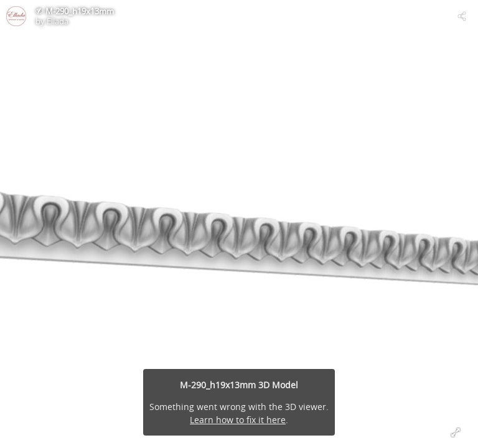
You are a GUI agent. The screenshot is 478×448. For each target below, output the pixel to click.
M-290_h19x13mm (80, 11)
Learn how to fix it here (238, 420)
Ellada (58, 21)
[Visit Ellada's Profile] (16, 16)
